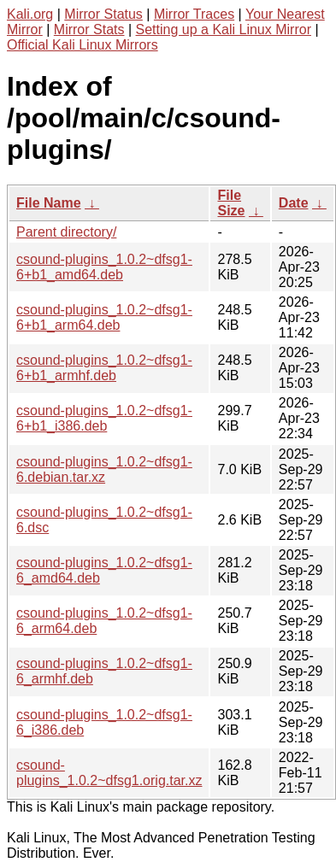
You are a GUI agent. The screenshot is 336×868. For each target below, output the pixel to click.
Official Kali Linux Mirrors (83, 45)
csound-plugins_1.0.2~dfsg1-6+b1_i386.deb (104, 418)
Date (294, 203)
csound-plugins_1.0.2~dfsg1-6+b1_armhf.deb (104, 368)
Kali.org (30, 14)
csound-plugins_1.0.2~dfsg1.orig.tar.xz (109, 773)
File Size (231, 203)
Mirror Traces (194, 14)
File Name (49, 203)
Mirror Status (103, 14)
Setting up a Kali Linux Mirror (224, 29)
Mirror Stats (89, 29)
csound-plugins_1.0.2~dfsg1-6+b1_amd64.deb (104, 267)
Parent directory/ (66, 232)
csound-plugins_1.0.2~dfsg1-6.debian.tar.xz (104, 469)
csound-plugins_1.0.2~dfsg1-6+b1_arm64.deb (104, 317)
